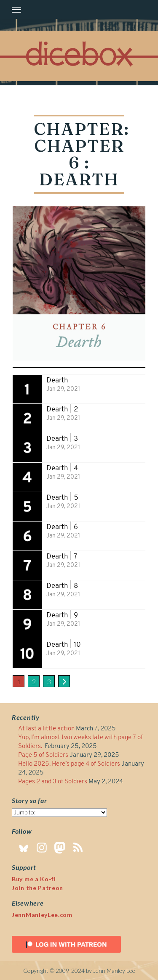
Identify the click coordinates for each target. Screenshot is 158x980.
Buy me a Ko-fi (34, 879)
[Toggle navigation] (16, 10)
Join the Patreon (37, 888)
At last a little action (46, 729)
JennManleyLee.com (42, 915)
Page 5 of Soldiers (43, 755)
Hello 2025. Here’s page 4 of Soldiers (69, 764)
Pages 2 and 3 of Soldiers (53, 782)
